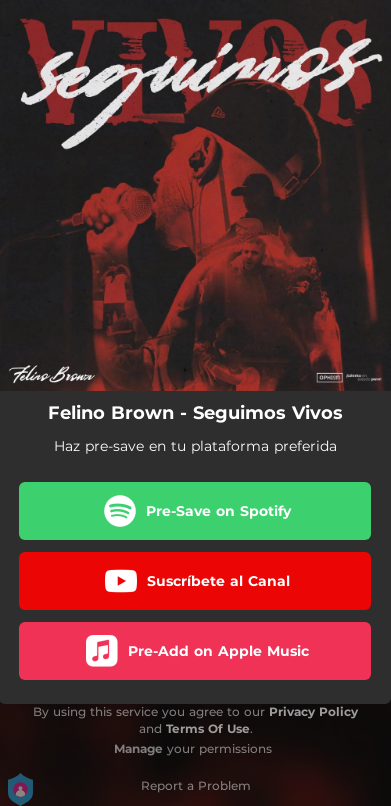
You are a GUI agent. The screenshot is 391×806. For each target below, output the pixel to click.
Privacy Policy (313, 711)
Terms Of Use (208, 728)
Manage (138, 748)
